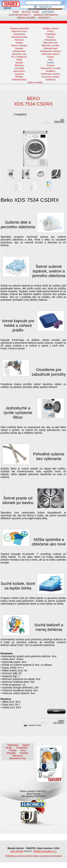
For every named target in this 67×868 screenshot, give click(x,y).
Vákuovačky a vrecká (51, 68)
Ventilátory (50, 71)
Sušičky (50, 63)
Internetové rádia (19, 37)
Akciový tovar (30, 12)
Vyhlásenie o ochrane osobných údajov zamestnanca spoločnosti (34, 856)
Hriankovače (19, 34)
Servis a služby (26, 18)
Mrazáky (19, 48)
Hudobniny (50, 80)
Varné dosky (19, 71)
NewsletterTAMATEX (46, 15)
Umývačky (19, 68)
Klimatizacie (50, 40)
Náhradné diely (19, 80)
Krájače (19, 43)
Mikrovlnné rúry (50, 43)
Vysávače (19, 74)
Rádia (19, 60)
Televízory (19, 65)
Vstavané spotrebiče (19, 28)
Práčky (50, 57)
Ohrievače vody (19, 54)
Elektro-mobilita (35, 82)
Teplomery (13, 745)
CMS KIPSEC (17, 851)
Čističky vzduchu (50, 28)
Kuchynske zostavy (50, 77)
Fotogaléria (20, 114)
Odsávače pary (51, 48)
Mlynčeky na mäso (51, 45)
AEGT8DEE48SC (59, 120)
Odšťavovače (19, 51)
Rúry (50, 60)
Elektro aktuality (20, 15)
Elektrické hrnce (19, 31)
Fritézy (51, 31)
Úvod (16, 12)
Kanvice (50, 37)
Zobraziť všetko (35, 725)
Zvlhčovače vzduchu (50, 74)
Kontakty (44, 18)
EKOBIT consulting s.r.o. (45, 851)
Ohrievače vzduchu (50, 54)
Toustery (50, 65)
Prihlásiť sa (45, 7)
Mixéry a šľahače (19, 45)
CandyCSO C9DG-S (59, 721)
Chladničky (51, 34)
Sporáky (19, 63)
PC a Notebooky (19, 57)
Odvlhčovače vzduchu (51, 51)
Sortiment (48, 12)
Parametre (7, 653)
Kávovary (19, 40)
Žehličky (19, 77)
